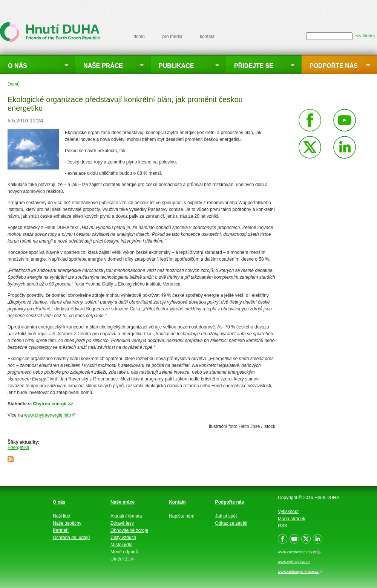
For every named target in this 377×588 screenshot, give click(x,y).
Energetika (18, 447)
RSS (283, 526)
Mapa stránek (292, 519)
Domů (14, 84)
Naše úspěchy (67, 523)
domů (139, 37)
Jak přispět (226, 516)
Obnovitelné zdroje (129, 530)
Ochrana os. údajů (71, 538)
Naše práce (103, 66)
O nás (18, 66)
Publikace (176, 66)
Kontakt (177, 502)
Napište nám (182, 516)
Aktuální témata (126, 516)
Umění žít (122, 559)
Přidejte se (254, 66)
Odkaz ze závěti (231, 523)
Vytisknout (288, 512)
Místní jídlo (121, 545)
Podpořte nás (334, 66)
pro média (172, 37)
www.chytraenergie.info (50, 415)
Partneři (61, 530)
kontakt (207, 37)
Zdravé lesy (122, 523)
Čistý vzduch (123, 538)
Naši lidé (61, 516)
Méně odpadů (124, 552)
